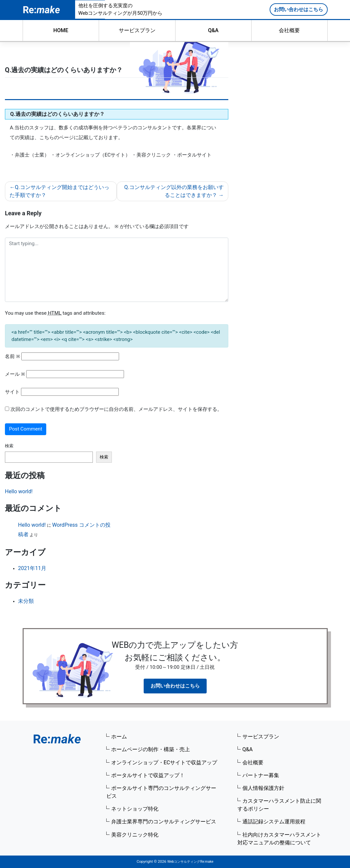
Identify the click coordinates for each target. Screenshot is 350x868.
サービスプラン (137, 30)
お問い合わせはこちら (299, 10)
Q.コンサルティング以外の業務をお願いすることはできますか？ (174, 191)
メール (15, 374)
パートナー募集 (261, 775)
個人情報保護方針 (263, 788)
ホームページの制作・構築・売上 (151, 749)
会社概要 (289, 30)
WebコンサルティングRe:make (190, 862)
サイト (12, 392)
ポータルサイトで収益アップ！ (148, 775)
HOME (61, 30)
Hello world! (19, 491)
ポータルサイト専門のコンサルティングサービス (161, 792)
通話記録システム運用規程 (274, 822)
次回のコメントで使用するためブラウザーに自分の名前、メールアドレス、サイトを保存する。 (116, 409)
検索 (9, 446)
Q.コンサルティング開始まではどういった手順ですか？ (59, 191)
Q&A (213, 30)
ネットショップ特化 (135, 809)
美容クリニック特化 (135, 835)
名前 (13, 356)
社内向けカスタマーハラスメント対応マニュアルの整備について (279, 839)
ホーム (119, 737)
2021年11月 (32, 568)
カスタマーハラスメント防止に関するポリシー (279, 805)
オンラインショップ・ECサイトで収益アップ (164, 762)
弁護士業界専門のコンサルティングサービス (164, 822)
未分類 (26, 601)
